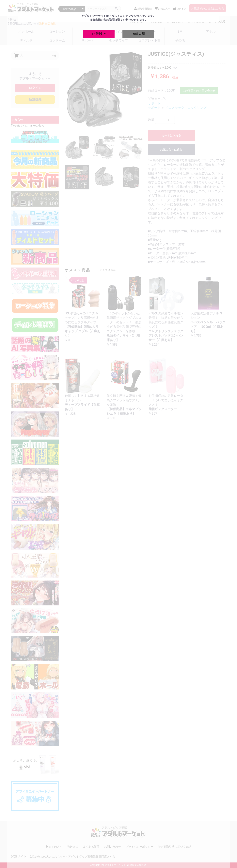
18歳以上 (99, 34)
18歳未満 (138, 34)
